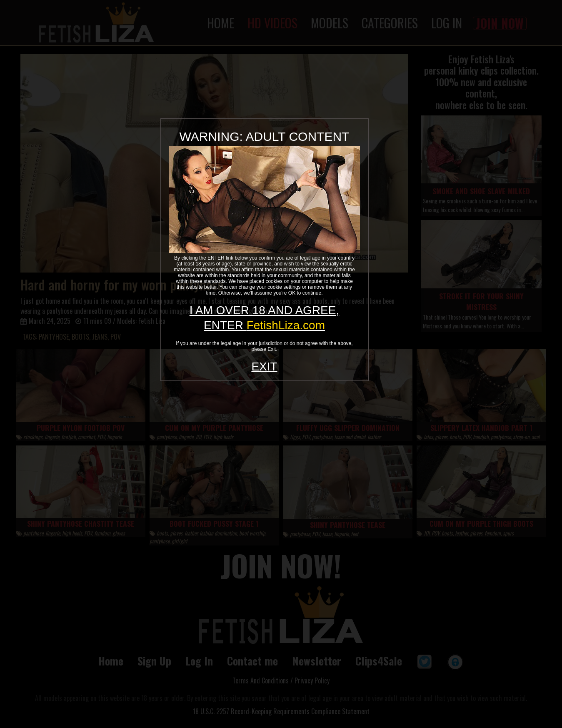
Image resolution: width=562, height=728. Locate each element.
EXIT (264, 367)
